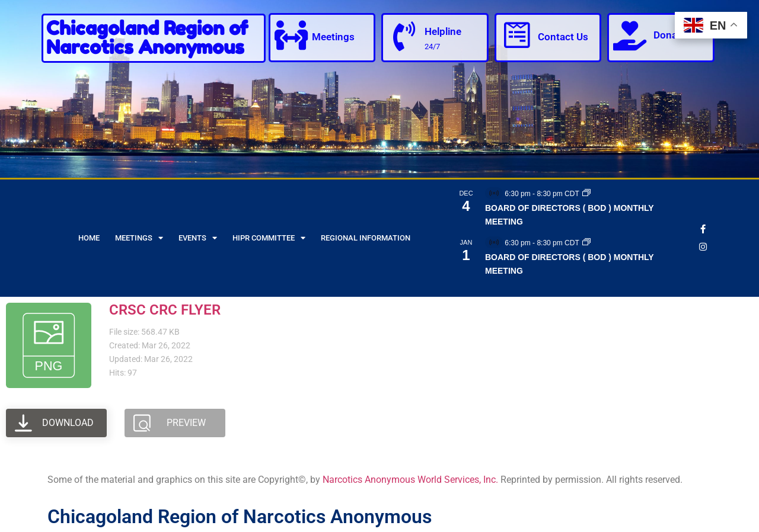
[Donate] (630, 36)
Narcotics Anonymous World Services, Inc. (410, 480)
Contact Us (563, 37)
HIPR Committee (269, 238)
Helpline (443, 31)
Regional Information (366, 238)
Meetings (333, 37)
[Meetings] (291, 36)
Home (89, 238)
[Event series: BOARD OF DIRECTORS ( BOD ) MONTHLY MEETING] (586, 194)
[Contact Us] (517, 36)
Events (198, 238)
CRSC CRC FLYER (165, 310)
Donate (670, 35)
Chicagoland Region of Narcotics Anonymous (147, 38)
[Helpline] (404, 37)
